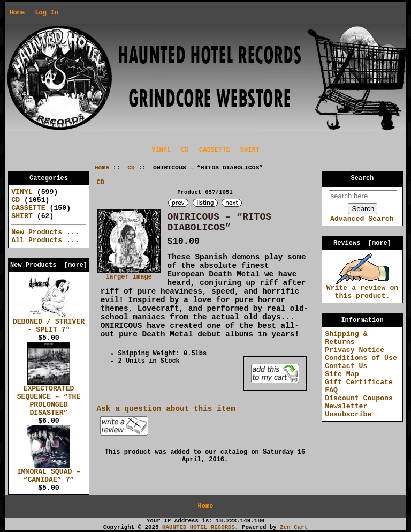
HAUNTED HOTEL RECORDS (199, 527)
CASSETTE (215, 150)
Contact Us (346, 366)
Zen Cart (294, 527)
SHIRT (250, 150)
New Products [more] (49, 265)
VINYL (161, 150)
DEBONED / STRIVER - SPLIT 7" (49, 323)
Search (363, 178)
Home (17, 13)
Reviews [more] (362, 243)
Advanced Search (362, 219)
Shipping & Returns (346, 338)
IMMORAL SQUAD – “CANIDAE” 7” (49, 473)
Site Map (342, 374)
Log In (46, 13)
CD (131, 168)
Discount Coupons (359, 398)
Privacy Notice (355, 350)
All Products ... (45, 240)
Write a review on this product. (363, 289)
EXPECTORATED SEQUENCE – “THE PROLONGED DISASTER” (49, 398)
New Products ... (45, 232)
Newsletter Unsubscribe (348, 410)
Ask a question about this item (166, 409)
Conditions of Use (361, 358)
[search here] (363, 196)
